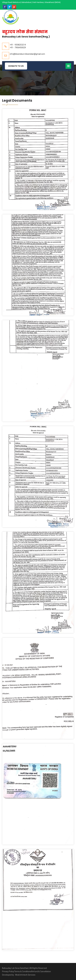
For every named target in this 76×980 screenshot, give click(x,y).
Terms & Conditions (23, 971)
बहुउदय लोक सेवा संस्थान (25, 32)
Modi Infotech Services (25, 975)
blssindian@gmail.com (35, 54)
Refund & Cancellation (41, 971)
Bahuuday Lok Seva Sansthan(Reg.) (26, 37)
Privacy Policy (8, 971)
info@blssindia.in (17, 54)
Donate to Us (16, 66)
